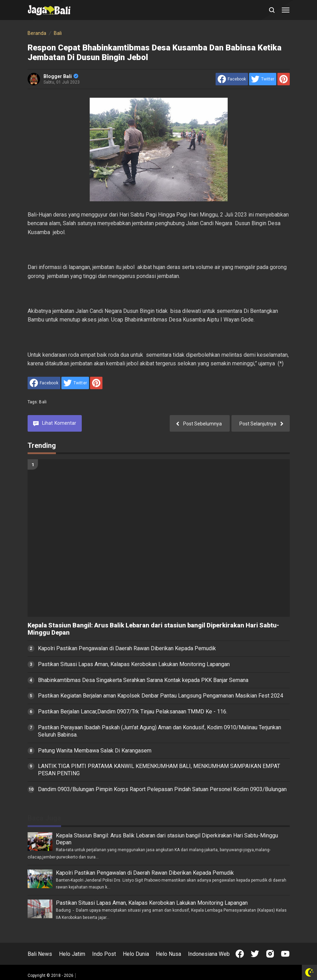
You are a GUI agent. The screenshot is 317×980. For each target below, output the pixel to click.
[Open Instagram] (270, 954)
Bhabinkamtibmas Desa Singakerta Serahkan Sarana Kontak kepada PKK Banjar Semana (143, 680)
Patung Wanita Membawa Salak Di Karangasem (95, 751)
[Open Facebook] (240, 954)
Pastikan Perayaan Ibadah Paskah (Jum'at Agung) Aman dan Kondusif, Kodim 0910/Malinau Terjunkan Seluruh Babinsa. (160, 731)
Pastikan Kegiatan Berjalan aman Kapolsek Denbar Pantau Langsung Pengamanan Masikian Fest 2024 (161, 696)
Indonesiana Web (209, 954)
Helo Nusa (169, 954)
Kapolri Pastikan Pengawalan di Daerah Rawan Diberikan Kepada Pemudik (127, 648)
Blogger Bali (61, 76)
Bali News (40, 954)
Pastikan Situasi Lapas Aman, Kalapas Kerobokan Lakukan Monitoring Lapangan (134, 664)
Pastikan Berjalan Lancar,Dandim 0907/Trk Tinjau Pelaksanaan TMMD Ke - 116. (133, 712)
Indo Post (104, 954)
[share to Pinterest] (284, 79)
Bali (43, 402)
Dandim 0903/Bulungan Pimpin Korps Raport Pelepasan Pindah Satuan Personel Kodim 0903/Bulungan (162, 789)
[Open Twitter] (255, 954)
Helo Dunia (136, 954)
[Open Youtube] (285, 954)
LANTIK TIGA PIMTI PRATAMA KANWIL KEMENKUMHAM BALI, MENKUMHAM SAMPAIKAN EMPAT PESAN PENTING (159, 770)
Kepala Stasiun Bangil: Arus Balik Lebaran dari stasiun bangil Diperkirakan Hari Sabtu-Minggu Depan (153, 629)
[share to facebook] (232, 79)
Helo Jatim (72, 954)
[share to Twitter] (263, 79)
